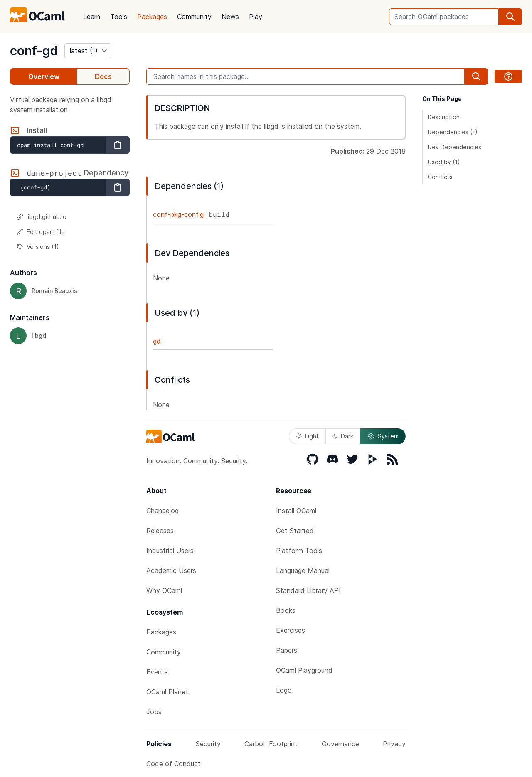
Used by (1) (444, 162)
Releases (160, 531)
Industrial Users (170, 551)
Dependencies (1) (453, 132)
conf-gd (34, 51)
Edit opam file (41, 232)
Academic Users (171, 570)
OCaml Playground (304, 670)
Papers (287, 650)
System (383, 436)
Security (208, 744)
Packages (152, 17)
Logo (284, 690)
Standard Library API (308, 590)
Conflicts (440, 177)
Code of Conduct (174, 764)
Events (157, 672)
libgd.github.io (42, 217)
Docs (103, 76)
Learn (92, 17)
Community (194, 17)
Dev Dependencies (454, 147)
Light (307, 436)
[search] (510, 17)
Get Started (295, 531)
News (230, 17)
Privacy (394, 744)
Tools (119, 17)
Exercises (291, 630)
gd (157, 341)
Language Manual (303, 570)
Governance (340, 744)
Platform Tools (299, 551)
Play (256, 17)
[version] (88, 51)
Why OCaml (164, 590)
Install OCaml (296, 511)
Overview (44, 76)
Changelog (163, 511)
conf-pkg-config (178, 214)
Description (444, 117)
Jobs (154, 712)
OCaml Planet (167, 692)
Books (286, 610)
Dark (343, 436)
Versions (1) (38, 247)
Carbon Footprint (271, 744)
